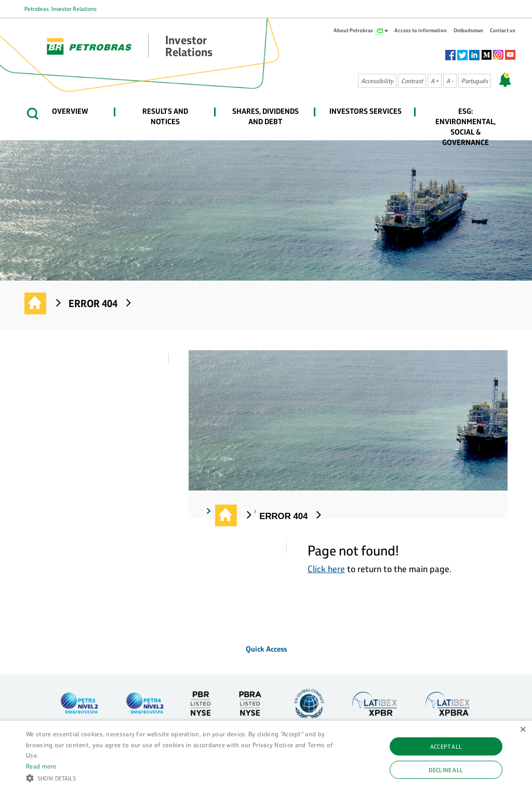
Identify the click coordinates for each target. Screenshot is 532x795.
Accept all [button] (446, 746)
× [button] (523, 730)
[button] (182, 777)
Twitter (462, 55)
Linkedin (474, 55)
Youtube (510, 55)
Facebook (450, 55)
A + (435, 81)
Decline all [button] (446, 770)
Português (475, 81)
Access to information (421, 30)
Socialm (486, 55)
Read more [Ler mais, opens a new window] (41, 766)
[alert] (266, 758)
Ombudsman (468, 30)
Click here (326, 569)
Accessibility (377, 81)
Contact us (503, 30)
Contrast (412, 81)
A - (450, 81)
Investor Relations (36, 304)
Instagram (498, 55)
